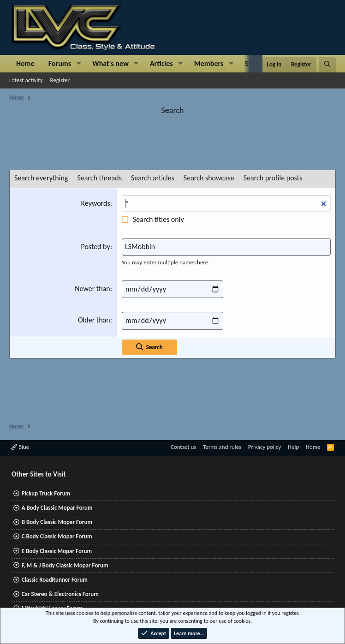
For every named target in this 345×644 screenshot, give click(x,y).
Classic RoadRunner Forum (55, 580)
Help (293, 447)
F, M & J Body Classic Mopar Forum (65, 565)
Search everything (41, 178)
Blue (20, 447)
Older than (94, 320)
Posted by (95, 247)
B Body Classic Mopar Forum (57, 522)
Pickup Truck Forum (46, 493)
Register (60, 80)
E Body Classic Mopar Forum (57, 551)
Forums (60, 63)
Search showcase (209, 178)
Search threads (99, 178)
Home (25, 63)
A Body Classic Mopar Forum (57, 508)
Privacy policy (265, 447)
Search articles (153, 178)
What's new (110, 63)
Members (209, 63)
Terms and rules (222, 447)
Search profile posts (273, 178)
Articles (161, 63)
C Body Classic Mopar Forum (57, 536)
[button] (79, 64)
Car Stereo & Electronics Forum (60, 594)
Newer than (92, 289)
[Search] (327, 65)
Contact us (184, 447)
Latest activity (26, 80)
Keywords (96, 203)
